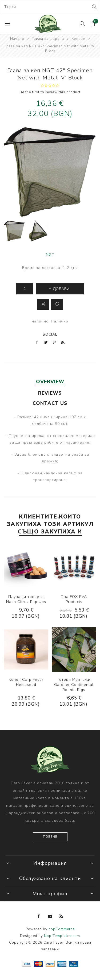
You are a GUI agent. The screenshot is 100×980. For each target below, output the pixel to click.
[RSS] (61, 916)
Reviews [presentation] (50, 393)
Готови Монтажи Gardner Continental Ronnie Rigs (74, 685)
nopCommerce (62, 929)
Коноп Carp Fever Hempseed (26, 682)
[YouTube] (50, 916)
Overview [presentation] (50, 382)
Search (94, 7)
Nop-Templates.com (62, 936)
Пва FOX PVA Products (74, 599)
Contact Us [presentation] (50, 403)
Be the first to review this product (50, 92)
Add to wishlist (57, 304)
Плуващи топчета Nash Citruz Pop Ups (26, 599)
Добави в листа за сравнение (43, 304)
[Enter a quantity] (25, 289)
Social (50, 334)
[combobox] (50, 7)
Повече (50, 837)
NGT (50, 255)
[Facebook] (39, 916)
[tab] (50, 382)
